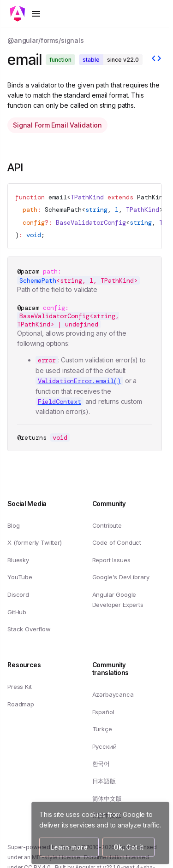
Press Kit (20, 687)
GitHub (17, 612)
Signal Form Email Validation (57, 125)
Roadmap (21, 704)
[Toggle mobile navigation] (26, 14)
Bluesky (18, 560)
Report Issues (111, 560)
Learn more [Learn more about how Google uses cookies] (69, 847)
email (58, 197)
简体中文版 (107, 798)
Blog (13, 525)
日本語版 (104, 781)
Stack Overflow (29, 629)
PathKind (152, 197)
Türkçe (102, 729)
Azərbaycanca (113, 694)
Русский (104, 746)
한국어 (101, 763)
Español (103, 711)
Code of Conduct (117, 542)
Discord (18, 594)
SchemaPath (63, 210)
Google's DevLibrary (121, 577)
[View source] (156, 59)
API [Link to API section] (23, 167)
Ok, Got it (128, 847)
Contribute (107, 525)
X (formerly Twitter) (35, 542)
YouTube (20, 577)
